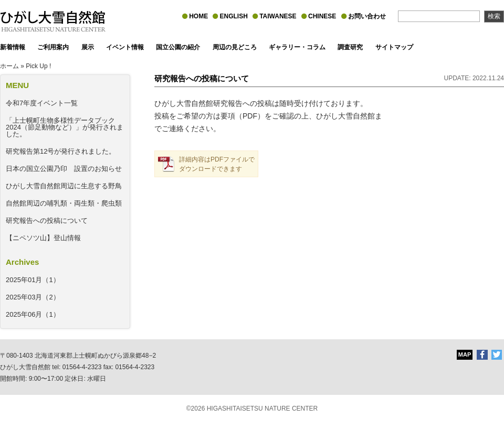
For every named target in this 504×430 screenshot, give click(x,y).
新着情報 (13, 47)
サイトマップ (394, 47)
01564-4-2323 (82, 367)
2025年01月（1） (33, 280)
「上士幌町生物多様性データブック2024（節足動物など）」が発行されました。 (65, 127)
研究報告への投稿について (47, 221)
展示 (88, 47)
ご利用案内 (53, 47)
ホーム (9, 66)
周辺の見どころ (235, 47)
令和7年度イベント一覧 (42, 103)
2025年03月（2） (33, 297)
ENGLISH (230, 16)
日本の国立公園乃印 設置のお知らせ (64, 169)
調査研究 (350, 47)
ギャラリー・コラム (297, 47)
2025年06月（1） (33, 314)
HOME (195, 16)
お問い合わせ (364, 16)
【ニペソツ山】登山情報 (43, 238)
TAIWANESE (274, 16)
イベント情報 (125, 47)
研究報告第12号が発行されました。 (61, 151)
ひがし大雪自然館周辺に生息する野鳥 (64, 186)
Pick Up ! (38, 66)
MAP (465, 354)
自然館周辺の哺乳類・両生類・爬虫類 (64, 203)
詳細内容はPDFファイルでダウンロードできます (217, 164)
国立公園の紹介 (178, 47)
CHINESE (319, 16)
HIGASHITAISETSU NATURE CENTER (262, 408)
